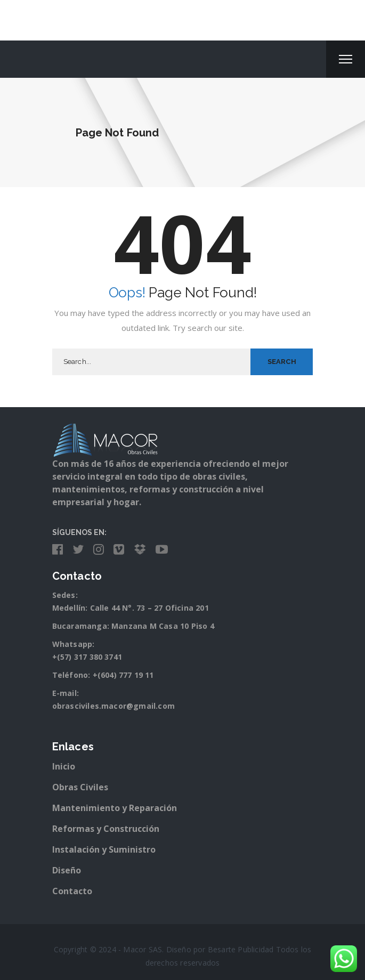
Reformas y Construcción (106, 829)
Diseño (67, 870)
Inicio (64, 766)
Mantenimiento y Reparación (115, 808)
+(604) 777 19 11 (123, 675)
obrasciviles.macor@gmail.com (114, 706)
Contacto (72, 891)
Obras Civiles (80, 787)
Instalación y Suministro (104, 849)
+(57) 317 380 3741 (87, 657)
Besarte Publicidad (241, 949)
